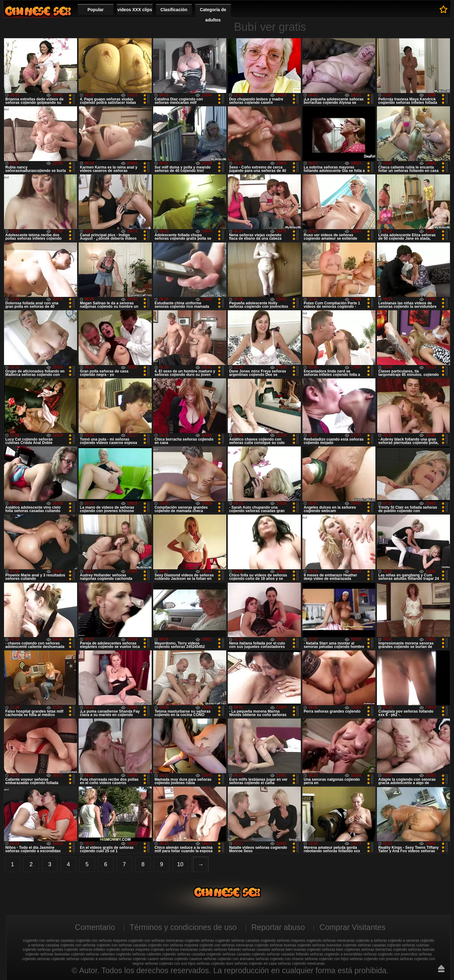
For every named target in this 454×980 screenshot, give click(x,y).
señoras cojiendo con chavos (280, 959)
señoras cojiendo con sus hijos (170, 964)
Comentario (95, 927)
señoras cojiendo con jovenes (374, 959)
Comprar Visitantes (352, 927)
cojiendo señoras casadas (364, 945)
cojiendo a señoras (371, 941)
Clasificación (174, 10)
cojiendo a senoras (404, 941)
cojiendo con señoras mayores (173, 945)
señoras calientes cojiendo (154, 954)
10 (180, 864)
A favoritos (444, 9)
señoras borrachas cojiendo (384, 950)
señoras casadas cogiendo (199, 954)
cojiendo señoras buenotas (319, 945)
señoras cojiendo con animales (229, 959)
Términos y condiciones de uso (183, 927)
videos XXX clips (135, 10)
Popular (95, 10)
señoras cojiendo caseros (181, 959)
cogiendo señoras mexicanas (330, 941)
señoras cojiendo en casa (255, 964)
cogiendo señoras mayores (283, 941)
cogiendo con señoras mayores (101, 941)
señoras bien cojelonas (341, 950)
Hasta (441, 968)
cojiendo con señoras (78, 945)
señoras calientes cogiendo (108, 954)
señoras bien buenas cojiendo (296, 950)
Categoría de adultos (213, 15)
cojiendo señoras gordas (43, 950)
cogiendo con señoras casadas (49, 941)
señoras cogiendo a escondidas (336, 954)
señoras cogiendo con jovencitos (391, 954)
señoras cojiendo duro (215, 964)
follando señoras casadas (249, 950)
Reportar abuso (278, 927)
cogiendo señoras (199, 941)
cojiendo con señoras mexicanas (227, 945)
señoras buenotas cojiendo (62, 954)
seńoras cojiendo (51, 959)
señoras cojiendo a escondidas (92, 959)
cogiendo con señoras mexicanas (156, 941)
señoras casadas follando (288, 954)
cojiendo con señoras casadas (122, 945)
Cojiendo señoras (38, 11)
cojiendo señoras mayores (128, 950)
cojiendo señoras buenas (275, 945)
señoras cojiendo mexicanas (301, 964)
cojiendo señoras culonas (408, 945)
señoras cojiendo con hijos (326, 959)
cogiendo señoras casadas (237, 941)
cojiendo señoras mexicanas (174, 950)
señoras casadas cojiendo (244, 954)
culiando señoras (213, 950)
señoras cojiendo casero (139, 959)
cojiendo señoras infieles (85, 950)
